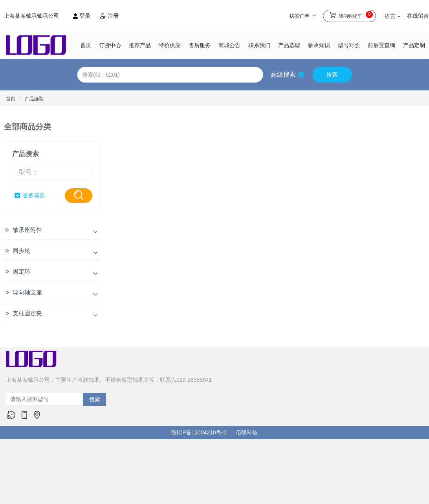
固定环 (21, 271)
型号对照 (349, 45)
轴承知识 (319, 45)
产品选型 (289, 45)
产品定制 (414, 45)
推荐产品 (140, 45)
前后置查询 (381, 45)
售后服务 (200, 45)
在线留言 (418, 16)
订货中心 (110, 45)
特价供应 (170, 45)
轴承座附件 (27, 230)
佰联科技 (247, 432)
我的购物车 (351, 15)
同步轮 (21, 251)
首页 (86, 45)
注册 (109, 16)
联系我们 (259, 45)
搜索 (332, 75)
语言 (392, 16)
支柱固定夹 (27, 313)
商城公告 (229, 45)
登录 (82, 16)
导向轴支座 (27, 292)
